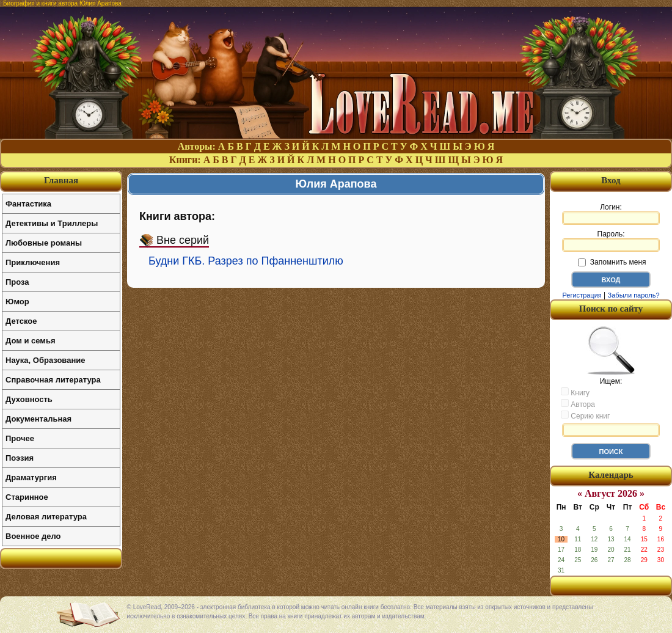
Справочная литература (53, 380)
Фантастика (28, 204)
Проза (17, 282)
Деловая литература (46, 517)
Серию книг (585, 415)
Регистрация (582, 295)
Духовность (29, 399)
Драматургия (31, 477)
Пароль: (611, 241)
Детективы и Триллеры (52, 223)
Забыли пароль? (634, 295)
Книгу (575, 392)
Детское (21, 321)
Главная (61, 180)
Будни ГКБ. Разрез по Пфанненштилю (246, 261)
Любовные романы (44, 243)
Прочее (20, 438)
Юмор (17, 302)
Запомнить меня (612, 262)
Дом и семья (31, 341)
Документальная (38, 419)
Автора (578, 404)
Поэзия (20, 458)
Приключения (33, 262)
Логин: (611, 214)
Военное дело (33, 536)
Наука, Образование (45, 360)
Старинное (27, 497)
